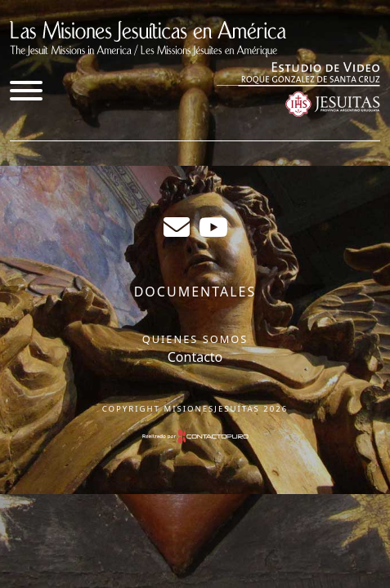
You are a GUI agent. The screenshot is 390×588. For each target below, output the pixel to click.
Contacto (195, 357)
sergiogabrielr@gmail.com (177, 227)
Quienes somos (195, 339)
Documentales (195, 292)
